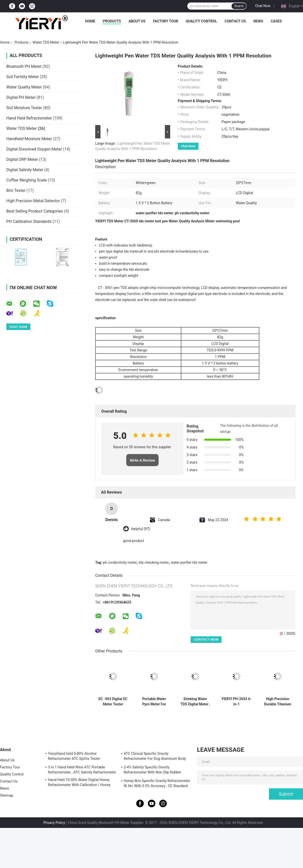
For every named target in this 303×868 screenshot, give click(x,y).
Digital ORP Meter (22, 159)
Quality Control (201, 21)
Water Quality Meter (24, 87)
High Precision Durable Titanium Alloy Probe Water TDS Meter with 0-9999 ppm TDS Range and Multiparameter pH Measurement (277, 702)
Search (239, 6)
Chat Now (263, 6)
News (258, 21)
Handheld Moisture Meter (29, 139)
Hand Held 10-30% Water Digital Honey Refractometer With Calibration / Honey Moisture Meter (79, 783)
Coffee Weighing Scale (27, 180)
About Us (137, 21)
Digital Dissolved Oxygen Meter (34, 149)
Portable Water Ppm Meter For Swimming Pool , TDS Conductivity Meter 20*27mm (154, 702)
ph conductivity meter (120, 562)
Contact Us (235, 21)
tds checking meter (154, 562)
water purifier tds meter (189, 562)
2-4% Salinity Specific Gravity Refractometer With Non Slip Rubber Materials (153, 770)
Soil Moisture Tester (24, 108)
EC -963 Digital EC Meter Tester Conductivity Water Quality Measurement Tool (113, 702)
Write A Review (142, 460)
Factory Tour (166, 21)
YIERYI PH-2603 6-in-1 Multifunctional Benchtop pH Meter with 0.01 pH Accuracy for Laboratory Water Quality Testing (236, 702)
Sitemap (7, 795)
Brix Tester (16, 190)
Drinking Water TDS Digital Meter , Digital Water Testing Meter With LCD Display (195, 702)
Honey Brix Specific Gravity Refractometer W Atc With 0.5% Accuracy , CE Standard (157, 783)
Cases (276, 21)
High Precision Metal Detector (33, 201)
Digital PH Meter (21, 97)
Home (90, 21)
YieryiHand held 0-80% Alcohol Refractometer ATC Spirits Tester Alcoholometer (74, 757)
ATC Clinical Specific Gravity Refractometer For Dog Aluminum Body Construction (155, 757)
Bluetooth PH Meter (24, 66)
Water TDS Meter (46, 42)
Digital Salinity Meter (25, 170)
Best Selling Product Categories (35, 211)
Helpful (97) (141, 529)
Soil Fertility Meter (23, 77)
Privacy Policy (54, 823)
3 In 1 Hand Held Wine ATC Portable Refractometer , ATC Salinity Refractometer (82, 770)
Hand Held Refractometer (29, 118)
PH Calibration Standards (29, 221)
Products (112, 21)
